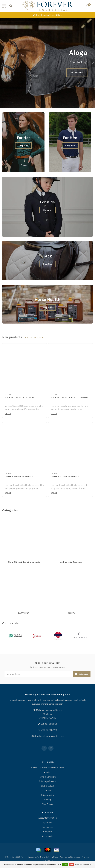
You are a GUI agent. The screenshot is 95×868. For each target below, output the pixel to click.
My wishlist (48, 827)
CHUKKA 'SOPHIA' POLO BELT (19, 477)
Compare (48, 832)
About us (47, 772)
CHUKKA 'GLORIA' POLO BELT (65, 477)
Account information (47, 818)
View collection (33, 337)
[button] (2, 63)
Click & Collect (47, 786)
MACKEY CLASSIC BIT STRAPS (19, 398)
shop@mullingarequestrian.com (49, 736)
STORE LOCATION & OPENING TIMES (47, 767)
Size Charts (47, 804)
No (72, 865)
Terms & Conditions (47, 777)
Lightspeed (75, 857)
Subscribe (82, 674)
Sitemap (48, 800)
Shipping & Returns (47, 781)
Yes (65, 865)
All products (48, 836)
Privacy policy (48, 795)
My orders (47, 822)
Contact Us (48, 790)
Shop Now (23, 146)
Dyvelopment (47, 861)
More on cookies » (83, 865)
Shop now (47, 210)
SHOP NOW (77, 73)
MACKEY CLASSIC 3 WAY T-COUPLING (69, 398)
